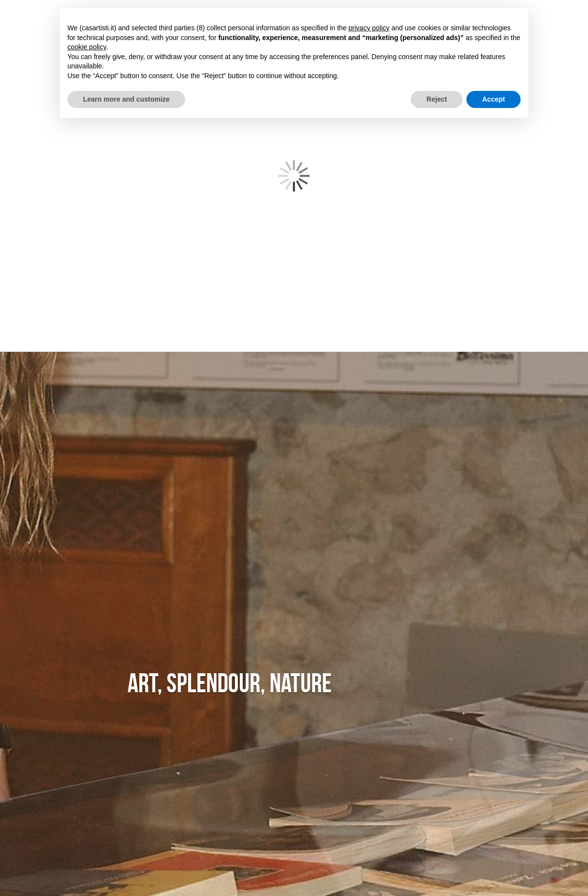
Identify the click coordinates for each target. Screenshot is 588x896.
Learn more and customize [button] (126, 99)
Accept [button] (493, 99)
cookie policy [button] (87, 47)
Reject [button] (437, 99)
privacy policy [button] (369, 28)
